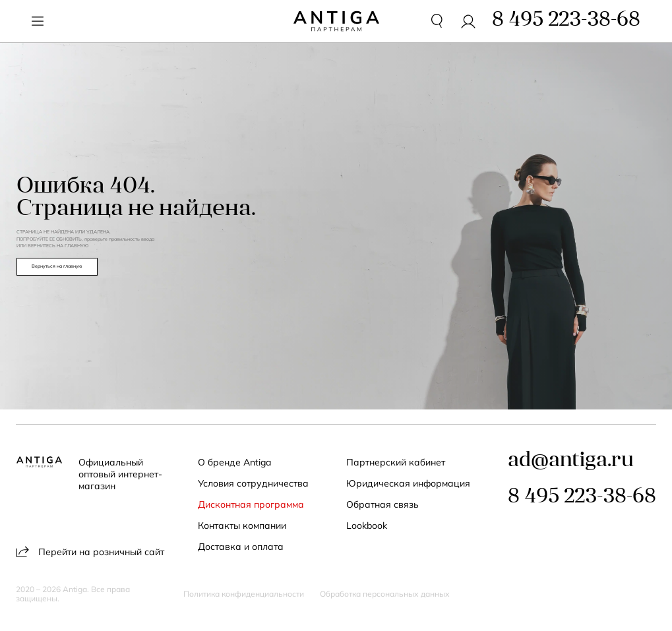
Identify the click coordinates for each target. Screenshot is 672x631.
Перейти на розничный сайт (90, 552)
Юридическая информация (408, 483)
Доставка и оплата (241, 547)
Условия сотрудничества (253, 483)
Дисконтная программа (251, 504)
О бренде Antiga (234, 462)
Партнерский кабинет (396, 462)
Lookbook (367, 526)
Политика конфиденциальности (244, 594)
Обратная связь (382, 504)
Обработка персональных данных (385, 594)
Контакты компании (242, 526)
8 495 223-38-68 (582, 498)
